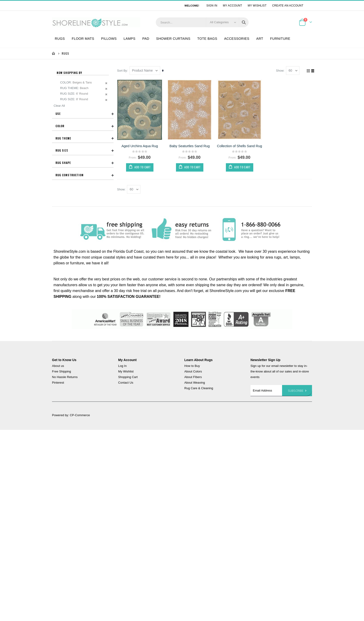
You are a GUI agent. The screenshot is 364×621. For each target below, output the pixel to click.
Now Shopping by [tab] (69, 73)
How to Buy (192, 366)
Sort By (123, 71)
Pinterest (58, 383)
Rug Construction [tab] (84, 175)
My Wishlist (257, 6)
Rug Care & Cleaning (199, 388)
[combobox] (202, 22)
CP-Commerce (80, 415)
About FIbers (193, 377)
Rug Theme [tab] (84, 138)
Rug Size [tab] (84, 151)
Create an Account (288, 6)
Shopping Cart (128, 377)
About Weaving (195, 383)
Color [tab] (84, 126)
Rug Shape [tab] (84, 163)
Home (54, 53)
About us (58, 366)
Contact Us (126, 383)
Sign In (212, 6)
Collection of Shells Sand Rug (240, 146)
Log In (122, 366)
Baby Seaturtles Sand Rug (190, 146)
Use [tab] (84, 114)
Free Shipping (62, 372)
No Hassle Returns (65, 377)
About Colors (193, 372)
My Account (232, 6)
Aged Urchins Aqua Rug (141, 146)
